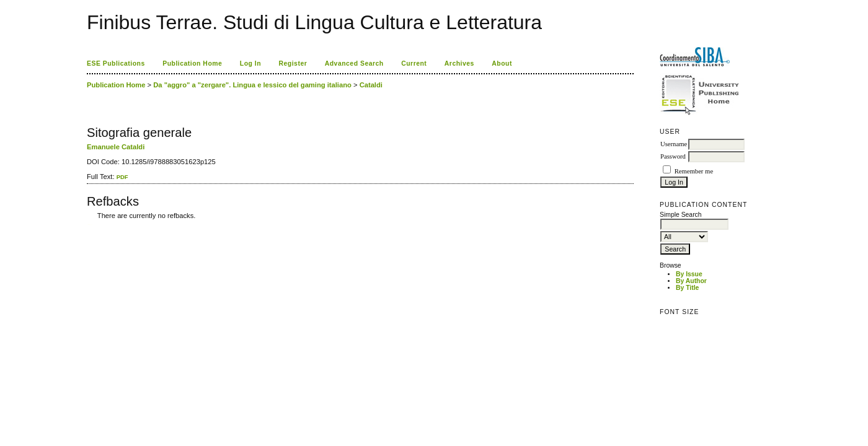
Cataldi (371, 85)
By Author (691, 281)
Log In (250, 63)
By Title (687, 288)
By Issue (689, 274)
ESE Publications (116, 63)
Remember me (694, 171)
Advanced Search (354, 63)
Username (674, 144)
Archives (459, 63)
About (502, 63)
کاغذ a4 (88, 225)
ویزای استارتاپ (90, 225)
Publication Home (192, 63)
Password (673, 156)
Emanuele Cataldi (116, 147)
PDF (122, 177)
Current (414, 63)
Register (293, 63)
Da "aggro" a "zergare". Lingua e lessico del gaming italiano (252, 85)
